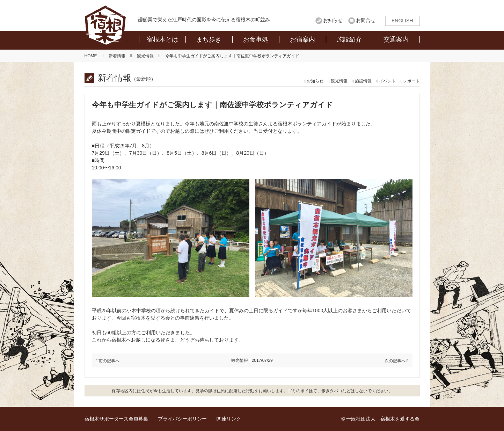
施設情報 (363, 81)
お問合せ (366, 20)
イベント (387, 81)
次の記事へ (395, 361)
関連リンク (229, 419)
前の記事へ (109, 361)
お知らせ (333, 20)
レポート (411, 81)
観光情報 (339, 81)
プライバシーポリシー (182, 419)
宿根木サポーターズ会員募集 (116, 419)
